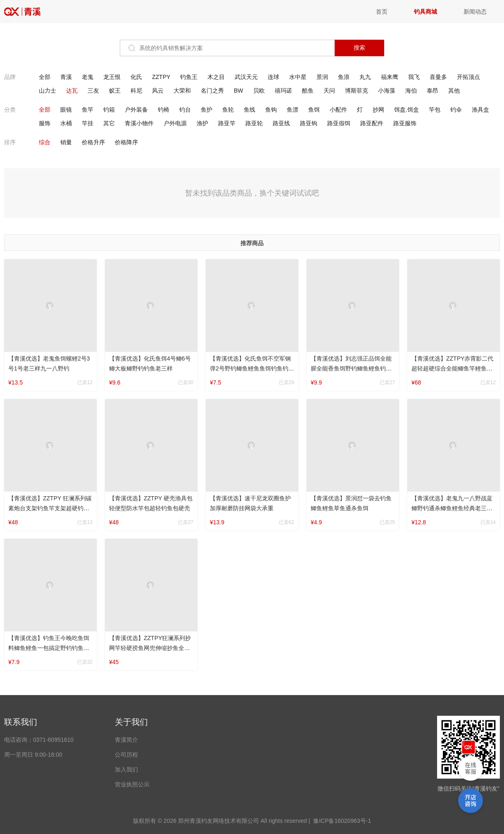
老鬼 (88, 77)
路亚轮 (254, 123)
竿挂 (88, 123)
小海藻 (387, 91)
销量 (66, 142)
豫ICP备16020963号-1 (342, 821)
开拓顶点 (468, 77)
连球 (273, 77)
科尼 (136, 91)
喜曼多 (438, 77)
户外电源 (175, 123)
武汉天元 (246, 77)
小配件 (338, 110)
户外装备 (136, 110)
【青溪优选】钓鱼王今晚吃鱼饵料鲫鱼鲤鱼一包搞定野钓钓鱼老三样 (49, 648)
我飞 (414, 77)
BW (239, 91)
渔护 (202, 123)
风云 (158, 91)
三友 (93, 91)
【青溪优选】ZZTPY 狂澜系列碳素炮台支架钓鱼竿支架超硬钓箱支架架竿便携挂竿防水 (50, 508)
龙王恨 (112, 77)
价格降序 (126, 142)
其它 (109, 123)
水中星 (298, 77)
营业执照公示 (132, 784)
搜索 (359, 48)
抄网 (378, 110)
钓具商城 (426, 12)
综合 (45, 142)
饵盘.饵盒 (407, 110)
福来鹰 (390, 77)
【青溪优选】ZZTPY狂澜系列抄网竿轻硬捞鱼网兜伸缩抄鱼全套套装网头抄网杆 (150, 648)
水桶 (66, 123)
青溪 (29, 12)
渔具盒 (480, 110)
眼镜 (66, 110)
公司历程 (126, 755)
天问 (329, 91)
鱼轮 (228, 110)
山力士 (48, 91)
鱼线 (250, 110)
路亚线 (281, 123)
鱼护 (207, 110)
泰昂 (433, 91)
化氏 (136, 77)
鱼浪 (344, 77)
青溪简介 (126, 740)
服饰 (45, 123)
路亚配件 (372, 123)
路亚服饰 (405, 123)
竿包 (435, 110)
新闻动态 (475, 12)
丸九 (365, 77)
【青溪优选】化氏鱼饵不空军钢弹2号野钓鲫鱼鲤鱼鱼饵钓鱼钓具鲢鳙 (252, 368)
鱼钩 (271, 110)
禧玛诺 (283, 91)
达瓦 (72, 91)
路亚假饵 (339, 123)
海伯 (411, 91)
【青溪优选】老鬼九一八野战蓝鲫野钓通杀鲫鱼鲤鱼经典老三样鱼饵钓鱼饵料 (452, 508)
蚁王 (115, 91)
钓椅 (164, 110)
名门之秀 (212, 91)
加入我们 (126, 769)
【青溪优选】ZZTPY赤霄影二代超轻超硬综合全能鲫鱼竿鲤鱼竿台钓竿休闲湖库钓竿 (452, 368)
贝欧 (259, 91)
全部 (45, 77)
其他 (454, 91)
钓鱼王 (189, 77)
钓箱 (109, 110)
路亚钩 (309, 123)
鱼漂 (292, 110)
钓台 (185, 110)
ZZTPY (161, 77)
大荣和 (182, 91)
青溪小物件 (139, 123)
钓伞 (456, 110)
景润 (322, 77)
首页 (382, 12)
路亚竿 (227, 123)
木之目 (216, 77)
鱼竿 (88, 110)
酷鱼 (308, 91)
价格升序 (93, 142)
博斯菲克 (357, 91)
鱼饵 (314, 110)
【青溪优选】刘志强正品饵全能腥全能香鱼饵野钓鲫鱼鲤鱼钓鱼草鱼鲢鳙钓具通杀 (351, 368)
